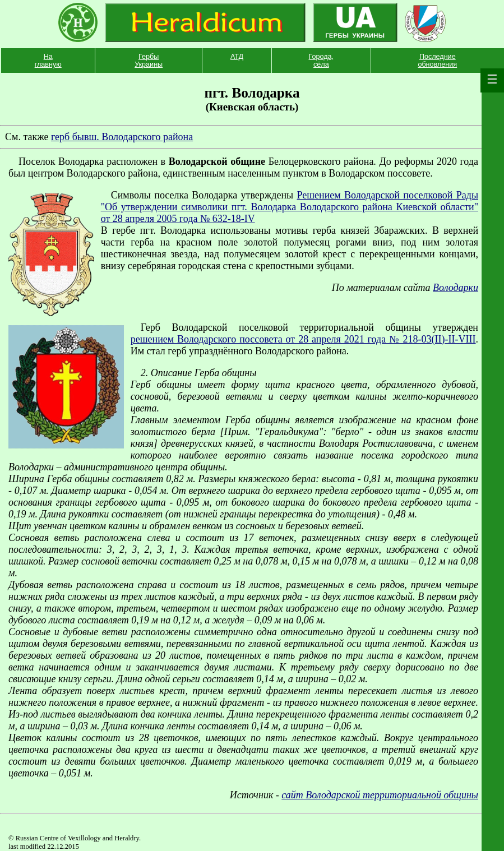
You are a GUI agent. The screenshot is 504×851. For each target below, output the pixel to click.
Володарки (456, 288)
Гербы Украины (149, 61)
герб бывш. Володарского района (122, 137)
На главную (48, 61)
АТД (237, 57)
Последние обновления (437, 61)
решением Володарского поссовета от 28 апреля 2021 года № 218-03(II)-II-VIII (303, 339)
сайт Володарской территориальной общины (380, 795)
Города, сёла (322, 61)
